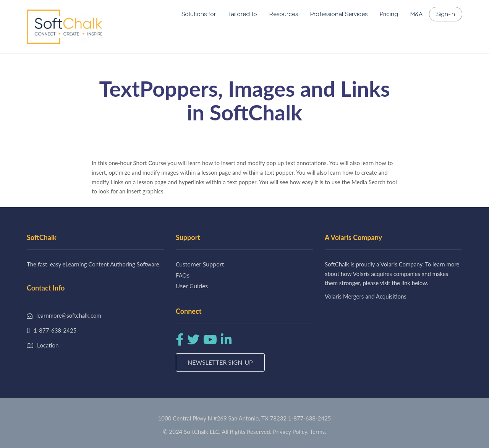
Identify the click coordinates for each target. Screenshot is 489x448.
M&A (416, 14)
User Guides (192, 286)
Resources (284, 14)
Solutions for (199, 14)
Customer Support (200, 264)
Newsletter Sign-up (220, 362)
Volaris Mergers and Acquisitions (366, 296)
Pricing (389, 14)
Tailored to (243, 14)
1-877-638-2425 (309, 418)
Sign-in (446, 14)
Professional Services (339, 14)
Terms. (318, 432)
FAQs (183, 275)
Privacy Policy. (291, 432)
